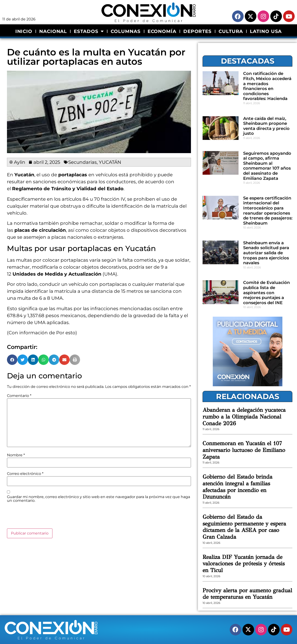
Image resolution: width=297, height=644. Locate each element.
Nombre (16, 455)
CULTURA (231, 31)
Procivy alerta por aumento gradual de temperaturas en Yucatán (247, 594)
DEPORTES (197, 31)
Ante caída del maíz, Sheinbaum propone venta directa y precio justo (266, 126)
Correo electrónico (25, 474)
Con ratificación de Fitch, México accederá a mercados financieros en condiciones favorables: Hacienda (267, 86)
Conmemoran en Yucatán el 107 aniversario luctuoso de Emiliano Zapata (244, 450)
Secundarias (82, 162)
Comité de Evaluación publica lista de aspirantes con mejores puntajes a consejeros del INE (266, 293)
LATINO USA (266, 31)
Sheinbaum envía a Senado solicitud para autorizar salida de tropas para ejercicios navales (266, 253)
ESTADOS (89, 31)
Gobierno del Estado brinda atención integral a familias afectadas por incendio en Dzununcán (237, 487)
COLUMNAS (126, 31)
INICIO (24, 31)
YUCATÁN (110, 162)
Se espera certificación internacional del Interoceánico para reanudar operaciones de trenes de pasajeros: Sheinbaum (268, 211)
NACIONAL (53, 31)
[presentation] (42, 517)
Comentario (19, 396)
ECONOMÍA (162, 31)
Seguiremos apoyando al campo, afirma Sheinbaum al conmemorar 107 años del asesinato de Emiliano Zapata (267, 166)
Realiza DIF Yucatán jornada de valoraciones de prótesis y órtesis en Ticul (244, 564)
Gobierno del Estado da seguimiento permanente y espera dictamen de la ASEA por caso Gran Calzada (244, 527)
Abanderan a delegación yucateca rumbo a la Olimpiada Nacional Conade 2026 (244, 417)
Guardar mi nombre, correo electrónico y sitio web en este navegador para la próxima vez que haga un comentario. (98, 499)
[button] (12, 360)
